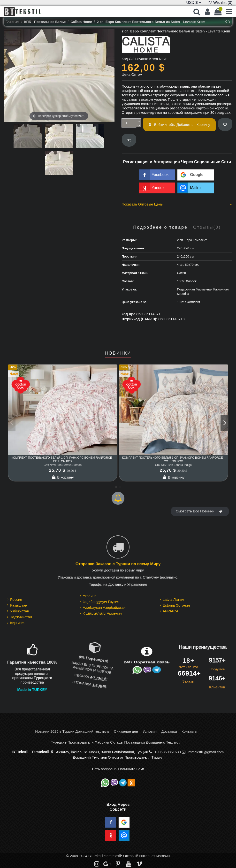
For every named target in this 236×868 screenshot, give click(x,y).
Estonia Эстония (176, 605)
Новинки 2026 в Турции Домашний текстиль (72, 731)
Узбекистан (20, 611)
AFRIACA (171, 611)
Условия (150, 731)
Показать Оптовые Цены (177, 204)
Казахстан (19, 605)
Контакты (189, 731)
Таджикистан (21, 617)
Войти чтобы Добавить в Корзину (179, 125)
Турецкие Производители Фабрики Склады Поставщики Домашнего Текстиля (116, 742)
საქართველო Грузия (101, 602)
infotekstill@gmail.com (206, 752)
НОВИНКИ (118, 353)
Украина (90, 596)
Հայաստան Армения (102, 613)
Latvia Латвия (174, 599)
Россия (16, 599)
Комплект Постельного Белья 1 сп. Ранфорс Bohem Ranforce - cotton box (63, 459)
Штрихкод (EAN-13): (140, 319)
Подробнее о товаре (160, 227)
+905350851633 (168, 752)
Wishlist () (220, 3)
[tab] (177, 205)
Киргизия (18, 623)
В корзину (63, 477)
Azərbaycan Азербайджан (104, 607)
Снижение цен (126, 731)
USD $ (194, 3)
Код (125, 59)
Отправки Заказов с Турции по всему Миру (118, 564)
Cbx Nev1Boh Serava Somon (63, 465)
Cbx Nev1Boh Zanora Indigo (173, 465)
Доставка (169, 731)
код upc (129, 314)
